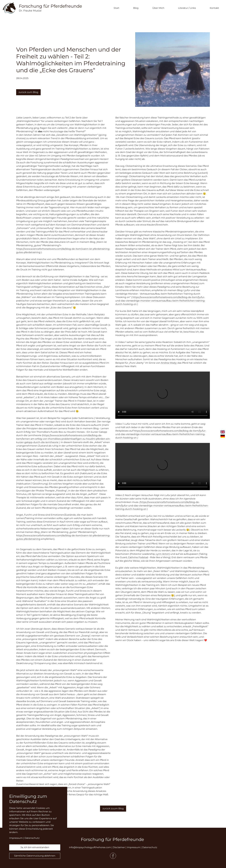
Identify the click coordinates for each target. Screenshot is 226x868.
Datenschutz (150, 847)
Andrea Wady (169, 363)
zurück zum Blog (28, 92)
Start (117, 8)
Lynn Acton (162, 554)
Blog (136, 8)
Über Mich (158, 8)
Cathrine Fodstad (138, 557)
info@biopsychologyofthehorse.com (90, 847)
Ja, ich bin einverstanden (35, 847)
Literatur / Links (187, 8)
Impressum (134, 847)
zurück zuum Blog (113, 808)
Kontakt (214, 8)
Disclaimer (119, 847)
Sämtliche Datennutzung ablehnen (35, 856)
